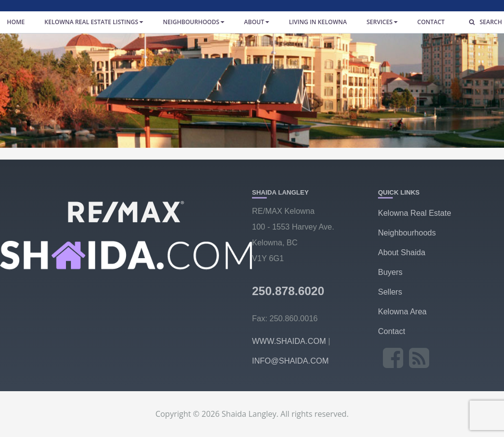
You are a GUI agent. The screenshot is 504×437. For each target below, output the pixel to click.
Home (16, 22)
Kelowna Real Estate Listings (94, 22)
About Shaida (402, 252)
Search (483, 22)
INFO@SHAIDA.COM (290, 361)
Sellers (390, 292)
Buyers (390, 272)
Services (382, 22)
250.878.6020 (288, 291)
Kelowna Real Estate (415, 213)
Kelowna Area (402, 312)
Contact (431, 22)
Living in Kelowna (318, 22)
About (257, 22)
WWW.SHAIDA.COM (289, 341)
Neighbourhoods (194, 22)
